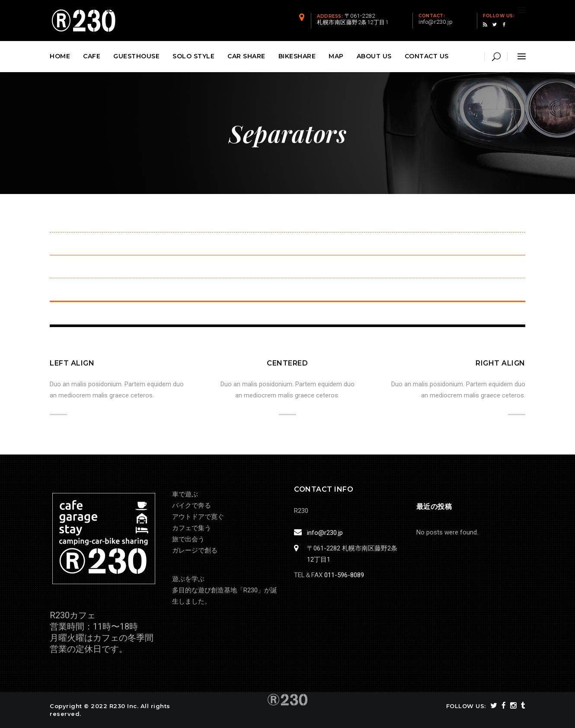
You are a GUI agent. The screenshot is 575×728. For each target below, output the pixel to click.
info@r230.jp (323, 533)
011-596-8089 (344, 575)
